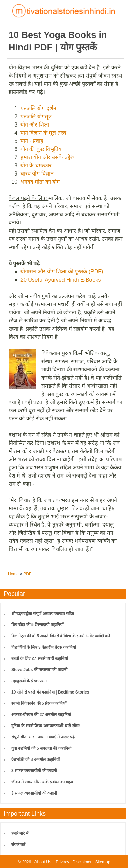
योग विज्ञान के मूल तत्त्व (43, 133)
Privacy (62, 862)
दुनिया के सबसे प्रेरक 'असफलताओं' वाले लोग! (46, 726)
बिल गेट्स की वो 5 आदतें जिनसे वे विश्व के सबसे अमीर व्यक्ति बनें (61, 636)
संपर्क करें (18, 845)
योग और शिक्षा (35, 125)
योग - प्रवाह (32, 141)
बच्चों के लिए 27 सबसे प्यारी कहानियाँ (40, 658)
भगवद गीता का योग (40, 182)
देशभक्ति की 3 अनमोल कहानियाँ (35, 759)
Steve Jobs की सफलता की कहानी (39, 670)
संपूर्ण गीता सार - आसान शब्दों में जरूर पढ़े (43, 737)
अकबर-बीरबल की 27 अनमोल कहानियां (41, 715)
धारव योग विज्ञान (37, 174)
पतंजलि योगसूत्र (36, 116)
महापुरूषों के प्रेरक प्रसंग (29, 681)
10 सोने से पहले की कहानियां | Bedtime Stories (50, 692)
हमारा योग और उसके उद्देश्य (48, 157)
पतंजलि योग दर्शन (38, 108)
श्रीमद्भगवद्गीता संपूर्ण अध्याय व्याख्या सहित (43, 614)
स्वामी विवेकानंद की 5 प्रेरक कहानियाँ (39, 703)
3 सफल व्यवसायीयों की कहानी (34, 771)
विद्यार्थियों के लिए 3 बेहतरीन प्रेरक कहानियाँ (44, 647)
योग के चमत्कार (36, 165)
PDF (27, 574)
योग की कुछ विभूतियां (42, 149)
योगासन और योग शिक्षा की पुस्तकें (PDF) (62, 272)
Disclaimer (82, 862)
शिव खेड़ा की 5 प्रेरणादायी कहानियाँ (37, 625)
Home (13, 574)
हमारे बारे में (20, 833)
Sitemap (103, 862)
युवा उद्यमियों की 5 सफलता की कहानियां (41, 748)
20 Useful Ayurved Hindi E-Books (61, 280)
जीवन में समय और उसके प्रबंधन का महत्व (42, 782)
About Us (43, 862)
